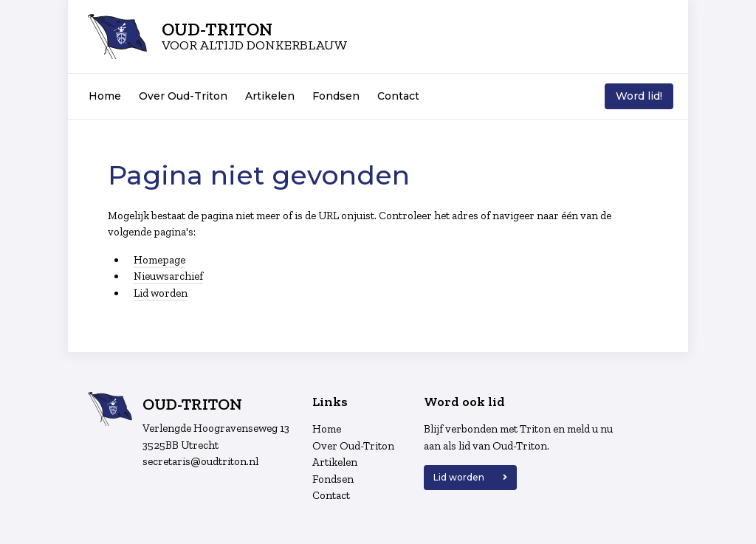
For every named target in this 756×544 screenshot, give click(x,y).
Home (105, 96)
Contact (398, 96)
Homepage (159, 260)
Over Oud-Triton (183, 96)
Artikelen (270, 96)
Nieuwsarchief (168, 276)
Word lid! (639, 96)
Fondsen (336, 96)
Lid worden (161, 293)
